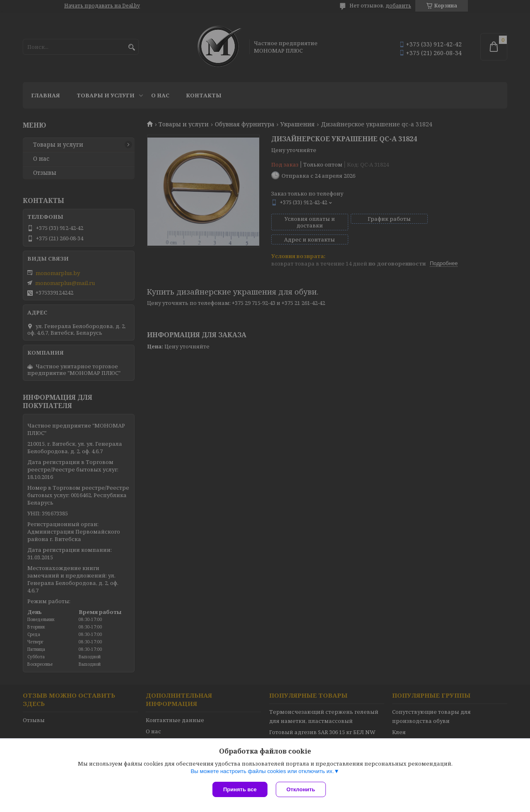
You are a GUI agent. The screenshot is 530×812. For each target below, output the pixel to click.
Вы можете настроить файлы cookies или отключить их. (262, 771)
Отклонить (301, 789)
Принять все (240, 789)
